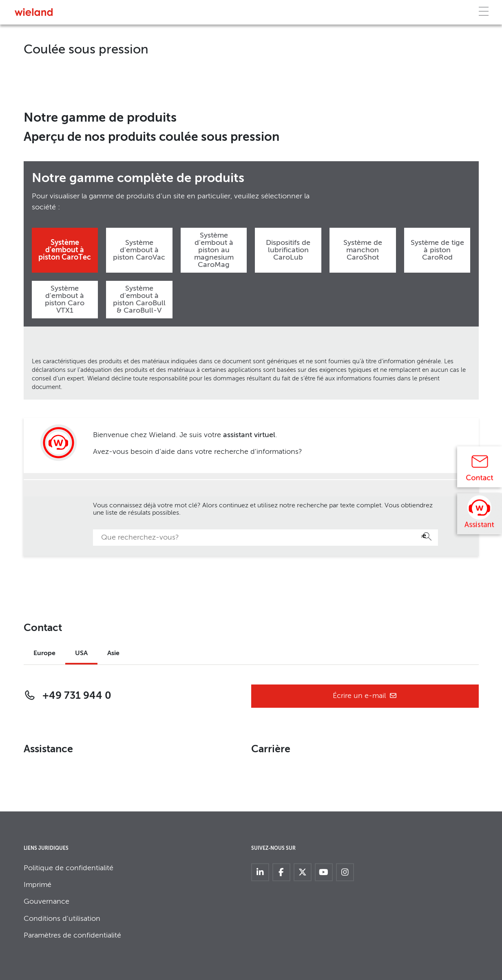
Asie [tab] (113, 653)
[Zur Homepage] (34, 12)
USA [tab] (81, 653)
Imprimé (38, 885)
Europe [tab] (44, 653)
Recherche (424, 536)
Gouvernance (46, 902)
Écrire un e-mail (365, 696)
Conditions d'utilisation (62, 919)
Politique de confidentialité (69, 868)
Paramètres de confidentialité (72, 936)
